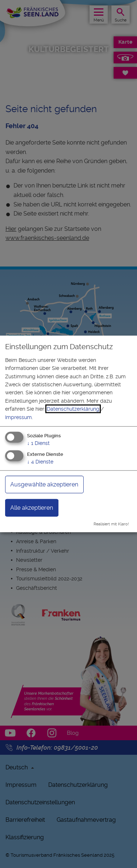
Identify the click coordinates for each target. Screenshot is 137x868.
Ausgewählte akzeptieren (44, 484)
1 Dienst (38, 443)
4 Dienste (40, 461)
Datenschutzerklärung (73, 409)
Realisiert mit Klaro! (111, 524)
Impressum (18, 417)
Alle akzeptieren (32, 507)
